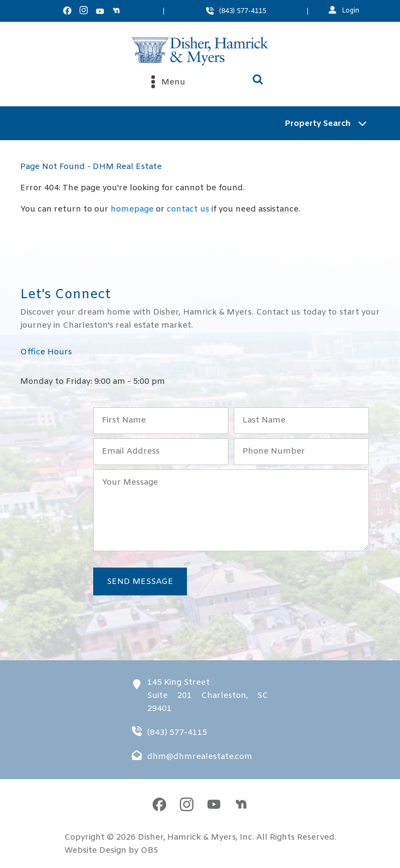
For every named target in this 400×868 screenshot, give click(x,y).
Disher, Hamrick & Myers (187, 837)
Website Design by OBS (111, 851)
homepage (132, 209)
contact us (188, 209)
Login (350, 11)
